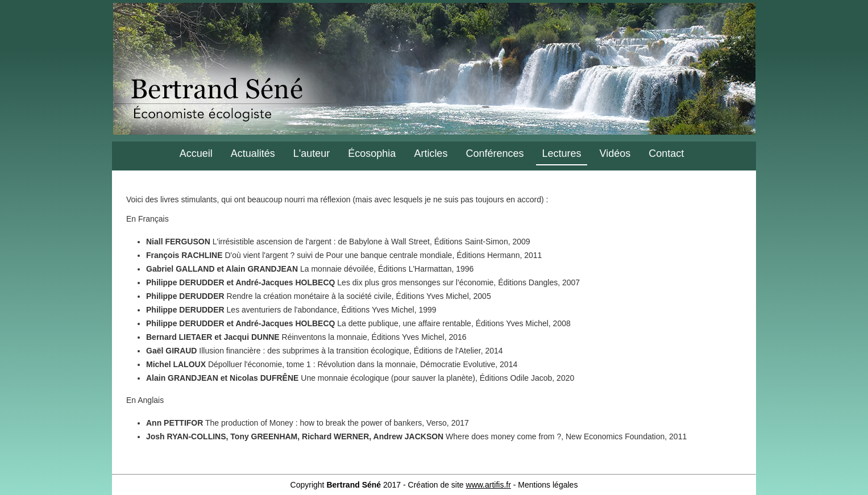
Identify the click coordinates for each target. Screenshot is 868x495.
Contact (666, 153)
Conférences (495, 153)
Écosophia (372, 153)
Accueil (196, 153)
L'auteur (312, 153)
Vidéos (615, 153)
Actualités (253, 153)
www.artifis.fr (489, 485)
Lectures (561, 153)
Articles (431, 153)
